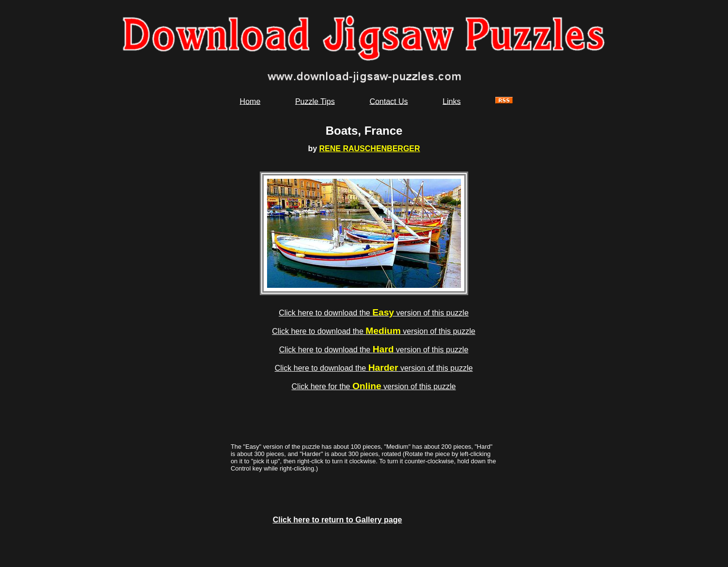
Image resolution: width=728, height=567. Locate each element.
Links (451, 101)
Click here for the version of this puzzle (374, 386)
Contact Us (388, 101)
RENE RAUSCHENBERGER (370, 149)
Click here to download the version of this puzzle (374, 313)
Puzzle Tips (315, 101)
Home (250, 101)
